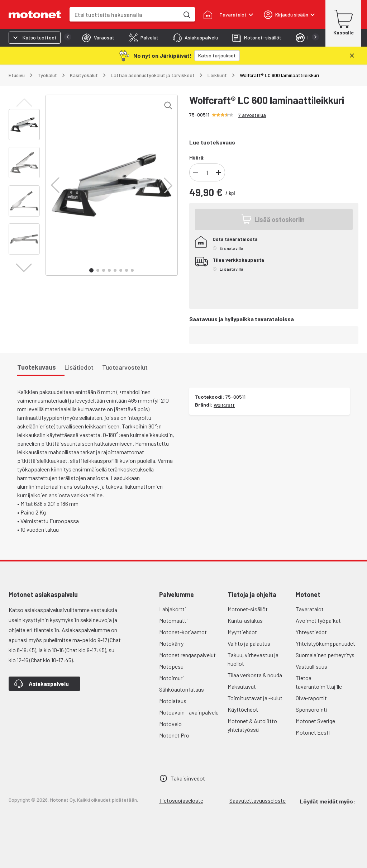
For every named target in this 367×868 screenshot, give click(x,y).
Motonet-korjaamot (183, 632)
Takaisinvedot (188, 778)
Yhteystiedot (311, 632)
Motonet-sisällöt (248, 609)
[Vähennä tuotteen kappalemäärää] (196, 172)
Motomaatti (173, 620)
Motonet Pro (174, 735)
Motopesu (171, 666)
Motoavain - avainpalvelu (189, 712)
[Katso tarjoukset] (217, 56)
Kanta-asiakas (245, 620)
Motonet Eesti (313, 732)
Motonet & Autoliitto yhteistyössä (252, 725)
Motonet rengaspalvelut (187, 655)
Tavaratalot (310, 609)
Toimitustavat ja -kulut (255, 698)
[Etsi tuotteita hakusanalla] (186, 14)
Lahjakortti (173, 609)
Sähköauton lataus (182, 689)
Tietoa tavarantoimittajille (319, 682)
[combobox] (124, 15)
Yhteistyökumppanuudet (325, 643)
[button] (55, 185)
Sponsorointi (311, 709)
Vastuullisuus (311, 666)
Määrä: (197, 158)
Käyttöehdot (243, 709)
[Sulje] (352, 56)
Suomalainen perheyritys (325, 655)
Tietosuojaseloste (181, 800)
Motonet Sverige (315, 721)
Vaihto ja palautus (249, 643)
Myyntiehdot (242, 632)
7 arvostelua (252, 115)
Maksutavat (242, 686)
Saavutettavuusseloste (258, 800)
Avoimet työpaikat (318, 620)
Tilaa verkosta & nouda (255, 675)
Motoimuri (171, 678)
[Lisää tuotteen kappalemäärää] (219, 172)
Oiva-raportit (311, 698)
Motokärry (171, 643)
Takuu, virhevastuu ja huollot (253, 659)
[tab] (98, 38)
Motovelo (170, 724)
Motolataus (173, 701)
